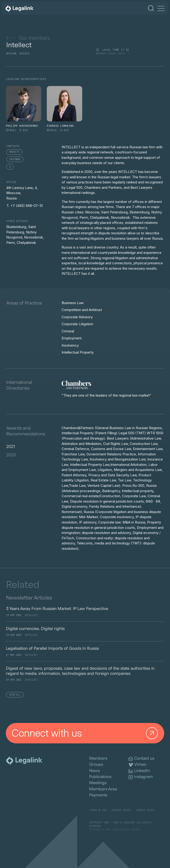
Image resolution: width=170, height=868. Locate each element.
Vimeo (137, 765)
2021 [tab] (11, 446)
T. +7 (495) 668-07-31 (25, 206)
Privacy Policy (121, 810)
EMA (108, 830)
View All (15, 695)
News (94, 771)
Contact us (141, 759)
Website (14, 152)
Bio (24, 130)
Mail (11, 130)
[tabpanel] (113, 491)
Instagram (141, 777)
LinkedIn (139, 771)
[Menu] (161, 9)
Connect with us (86, 733)
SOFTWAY (136, 830)
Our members (28, 38)
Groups (96, 764)
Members (98, 758)
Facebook (15, 159)
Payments (98, 795)
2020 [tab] (11, 455)
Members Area (103, 789)
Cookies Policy (146, 810)
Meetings (98, 783)
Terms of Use (98, 810)
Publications (100, 777)
